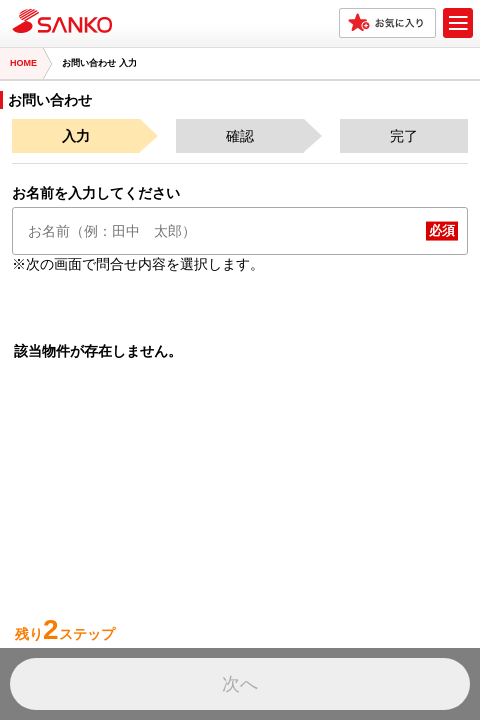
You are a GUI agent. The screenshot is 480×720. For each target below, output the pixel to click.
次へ (240, 684)
